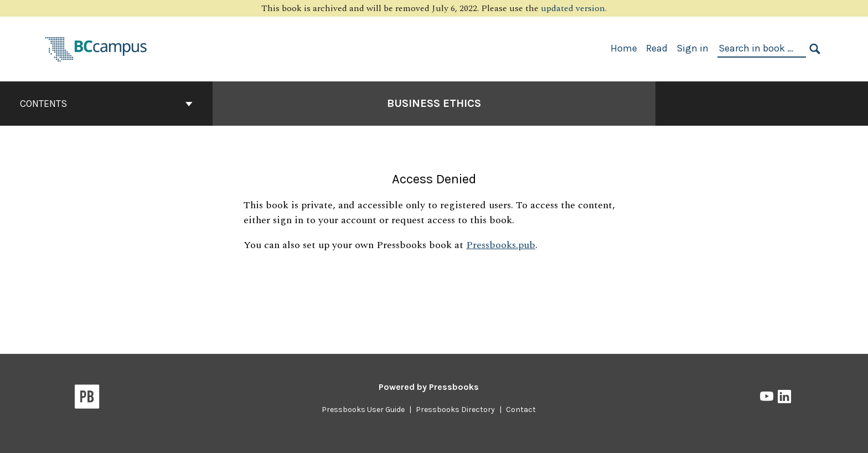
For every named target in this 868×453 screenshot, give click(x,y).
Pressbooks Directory (455, 410)
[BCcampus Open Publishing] (96, 48)
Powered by (429, 387)
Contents (106, 104)
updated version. (574, 8)
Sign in (693, 48)
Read (657, 48)
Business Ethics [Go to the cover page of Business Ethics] (434, 103)
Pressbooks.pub (501, 245)
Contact (521, 410)
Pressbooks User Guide (363, 410)
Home (624, 48)
